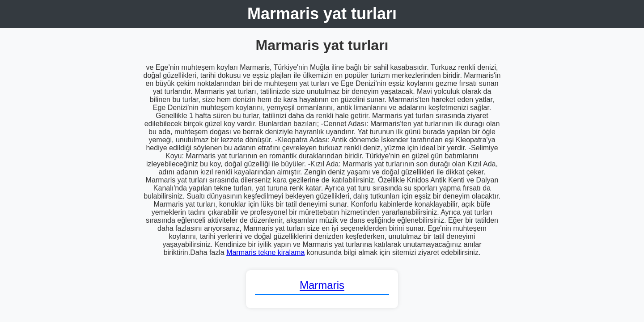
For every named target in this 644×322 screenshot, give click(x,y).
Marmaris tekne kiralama (265, 252)
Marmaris (322, 285)
